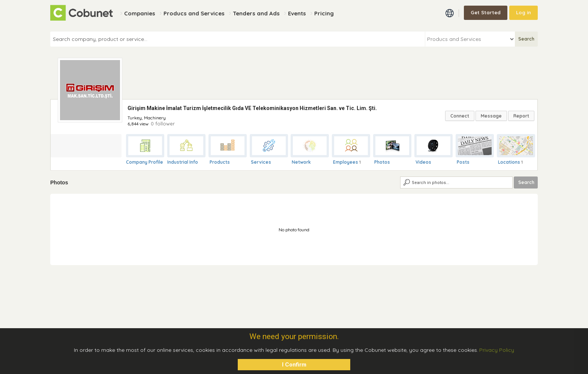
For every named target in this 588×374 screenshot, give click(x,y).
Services (261, 162)
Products (220, 162)
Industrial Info (183, 162)
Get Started (486, 12)
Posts (463, 162)
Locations (509, 162)
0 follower (163, 124)
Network (301, 162)
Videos (423, 162)
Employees (346, 162)
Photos (382, 162)
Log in (523, 12)
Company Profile (145, 162)
